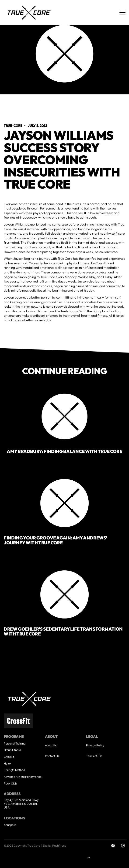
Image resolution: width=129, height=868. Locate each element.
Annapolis (10, 825)
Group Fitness (12, 750)
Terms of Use (94, 756)
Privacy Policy (95, 745)
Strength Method (14, 770)
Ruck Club (10, 783)
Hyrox (7, 763)
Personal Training (15, 743)
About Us (51, 745)
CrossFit (9, 757)
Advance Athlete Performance (23, 777)
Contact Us (52, 756)
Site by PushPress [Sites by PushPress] (54, 846)
